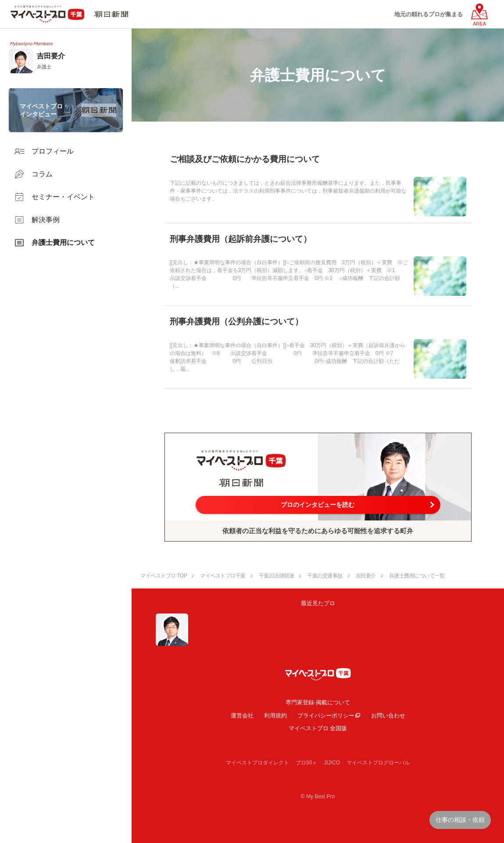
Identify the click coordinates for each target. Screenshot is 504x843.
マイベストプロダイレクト (257, 763)
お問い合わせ (388, 716)
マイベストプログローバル (378, 763)
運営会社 (242, 716)
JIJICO (332, 763)
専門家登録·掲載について (318, 702)
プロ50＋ (306, 763)
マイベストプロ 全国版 (318, 728)
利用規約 (275, 716)
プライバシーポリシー (326, 716)
